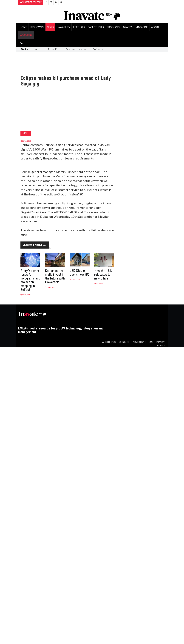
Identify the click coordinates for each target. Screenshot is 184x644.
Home (23, 27)
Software (98, 49)
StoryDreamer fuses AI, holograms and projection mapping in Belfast (30, 280)
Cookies (160, 346)
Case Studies (96, 27)
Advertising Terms (143, 342)
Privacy (160, 342)
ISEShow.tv (37, 27)
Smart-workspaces (76, 49)
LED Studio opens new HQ (79, 273)
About (155, 27)
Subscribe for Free (31, 2)
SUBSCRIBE (26, 35)
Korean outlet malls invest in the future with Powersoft (55, 276)
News (50, 27)
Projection (54, 49)
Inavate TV (63, 27)
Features (79, 27)
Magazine (142, 27)
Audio (38, 49)
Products (113, 27)
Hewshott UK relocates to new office (103, 275)
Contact (124, 342)
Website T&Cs (109, 342)
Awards (128, 27)
